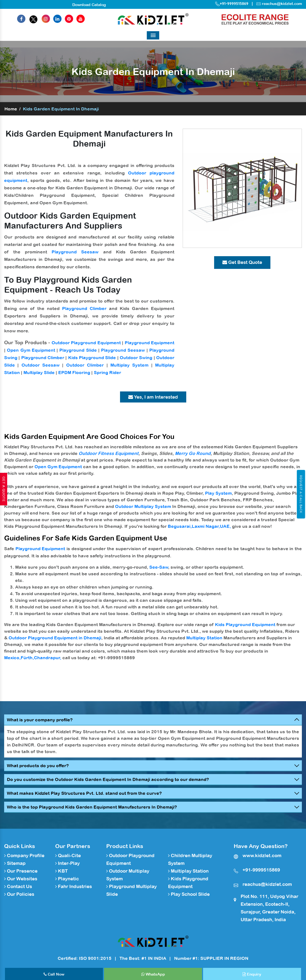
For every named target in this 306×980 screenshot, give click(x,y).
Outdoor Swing (136, 357)
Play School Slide (189, 894)
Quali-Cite (68, 855)
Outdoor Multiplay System (143, 506)
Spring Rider (107, 372)
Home (11, 109)
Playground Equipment (150, 343)
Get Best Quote (242, 262)
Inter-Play (67, 863)
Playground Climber (84, 308)
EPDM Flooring (74, 372)
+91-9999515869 (232, 4)
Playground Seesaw (75, 252)
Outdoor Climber (85, 365)
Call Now (54, 974)
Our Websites (21, 879)
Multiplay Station (204, 638)
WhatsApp (153, 974)
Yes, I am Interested (153, 397)
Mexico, (12, 658)
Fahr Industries (74, 886)
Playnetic (67, 879)
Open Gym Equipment (31, 350)
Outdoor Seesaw (41, 365)
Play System (218, 493)
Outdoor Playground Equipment (86, 343)
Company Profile (24, 855)
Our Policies (19, 894)
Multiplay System (129, 365)
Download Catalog (89, 5)
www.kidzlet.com (262, 855)
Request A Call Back (301, 494)
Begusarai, (180, 526)
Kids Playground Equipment (245, 624)
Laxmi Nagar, (206, 526)
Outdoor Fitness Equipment (109, 453)
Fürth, (27, 658)
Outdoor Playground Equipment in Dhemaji (55, 638)
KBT (62, 871)
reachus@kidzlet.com (282, 4)
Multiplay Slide (39, 372)
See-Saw (159, 567)
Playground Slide (78, 350)
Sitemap (15, 863)
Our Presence (21, 871)
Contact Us (18, 886)
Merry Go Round (193, 453)
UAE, (225, 526)
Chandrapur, (48, 658)
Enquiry (252, 974)
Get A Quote (4, 489)
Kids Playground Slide (92, 357)
